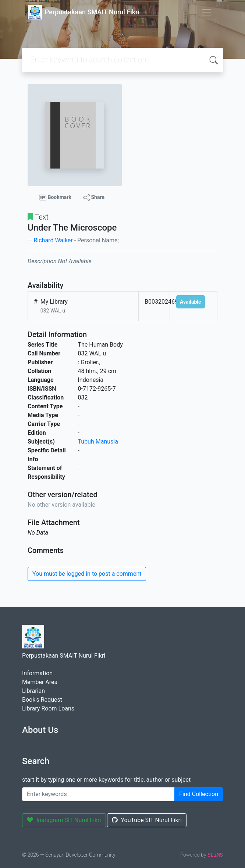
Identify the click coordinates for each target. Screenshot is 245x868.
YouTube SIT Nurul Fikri (147, 820)
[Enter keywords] (98, 794)
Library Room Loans (48, 708)
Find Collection (199, 794)
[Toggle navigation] (207, 12)
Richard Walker (53, 240)
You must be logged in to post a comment (87, 574)
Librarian (33, 691)
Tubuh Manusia (98, 442)
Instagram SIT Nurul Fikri (64, 820)
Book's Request (42, 700)
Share (94, 198)
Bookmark (55, 198)
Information (37, 673)
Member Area (40, 682)
